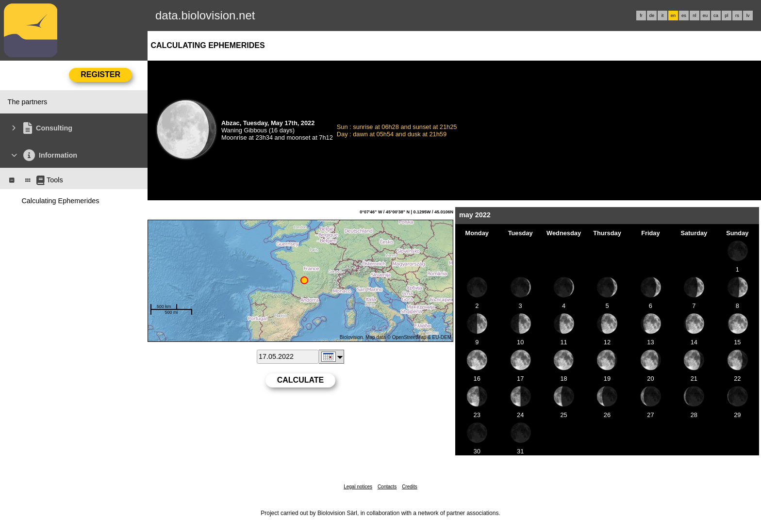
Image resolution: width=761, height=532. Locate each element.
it (663, 16)
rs (737, 16)
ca (716, 16)
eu (705, 16)
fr (641, 16)
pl (726, 16)
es (684, 16)
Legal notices (358, 487)
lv (748, 16)
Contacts (387, 487)
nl (694, 16)
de (652, 16)
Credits (410, 487)
